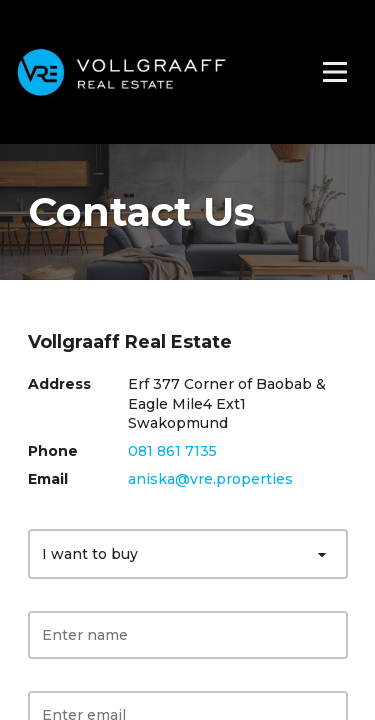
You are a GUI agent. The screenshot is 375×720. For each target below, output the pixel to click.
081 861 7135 (172, 451)
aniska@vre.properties (210, 479)
